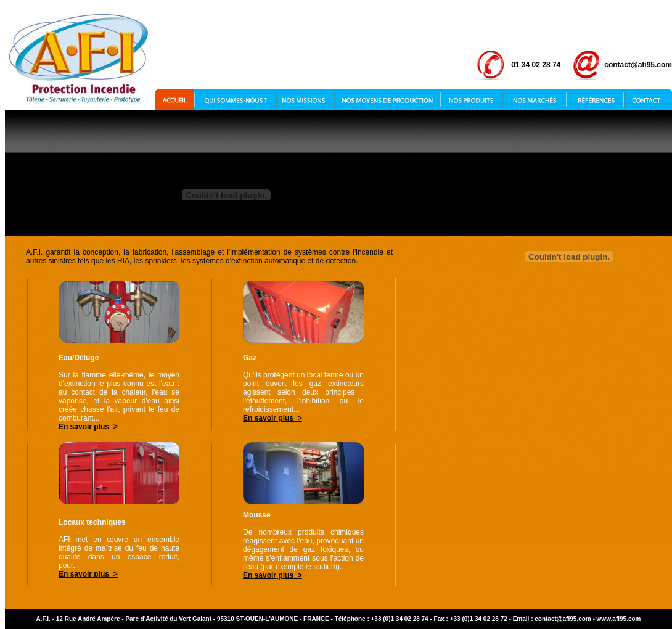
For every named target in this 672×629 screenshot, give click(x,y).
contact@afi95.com (563, 619)
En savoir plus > (88, 427)
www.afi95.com (619, 619)
